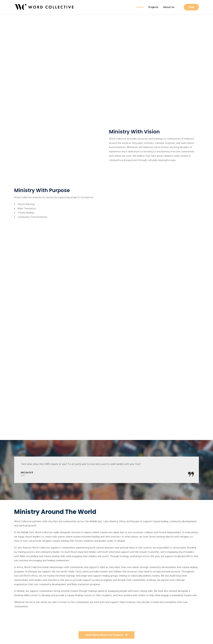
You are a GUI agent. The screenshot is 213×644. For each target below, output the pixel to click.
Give (191, 7)
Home (140, 7)
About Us (169, 7)
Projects (153, 7)
